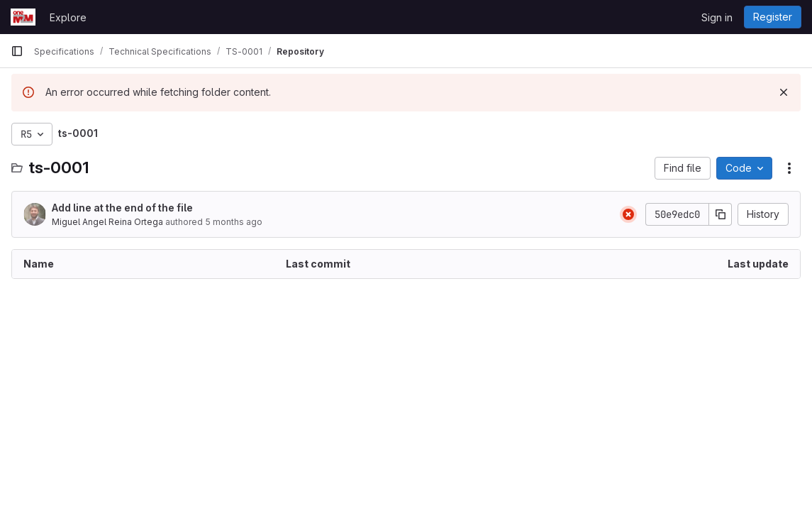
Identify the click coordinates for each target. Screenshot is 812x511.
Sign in (717, 17)
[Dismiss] (784, 92)
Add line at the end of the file (122, 208)
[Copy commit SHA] (721, 214)
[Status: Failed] (628, 214)
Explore (68, 17)
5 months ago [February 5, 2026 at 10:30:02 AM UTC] (234, 222)
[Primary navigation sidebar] (17, 51)
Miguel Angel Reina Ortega (107, 222)
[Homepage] (23, 17)
